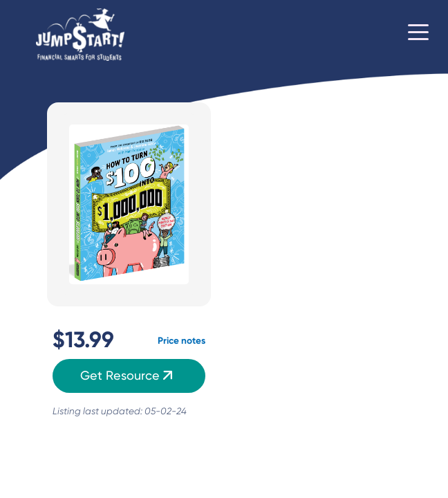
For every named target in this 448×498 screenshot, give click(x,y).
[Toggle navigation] (418, 35)
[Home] (80, 35)
